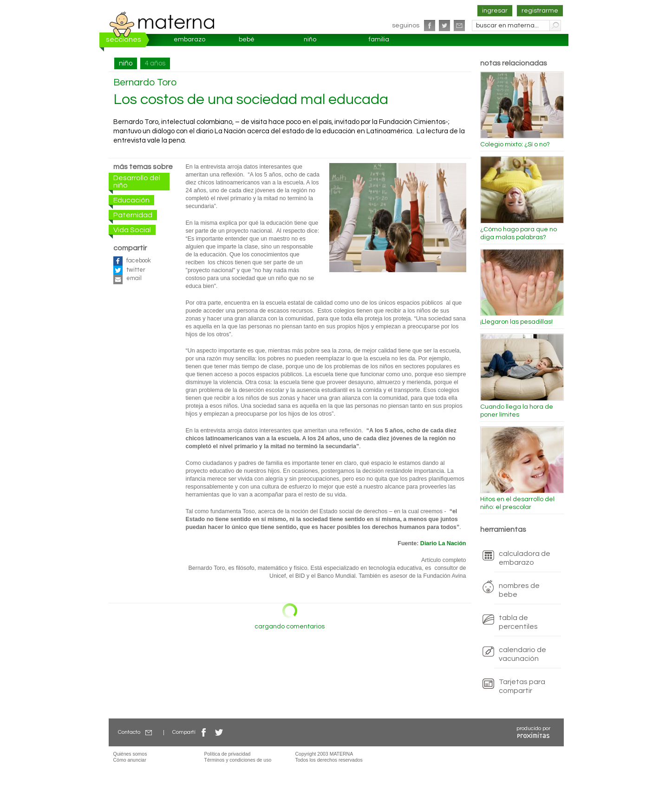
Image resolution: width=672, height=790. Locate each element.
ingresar (495, 11)
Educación (131, 200)
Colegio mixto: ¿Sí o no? (515, 144)
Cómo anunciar (130, 760)
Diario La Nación (443, 543)
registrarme (540, 11)
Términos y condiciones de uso (238, 760)
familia (379, 39)
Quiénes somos (130, 754)
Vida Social (132, 230)
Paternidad (133, 215)
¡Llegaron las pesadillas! (516, 322)
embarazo (189, 39)
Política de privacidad (228, 754)
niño (310, 39)
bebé (247, 39)
